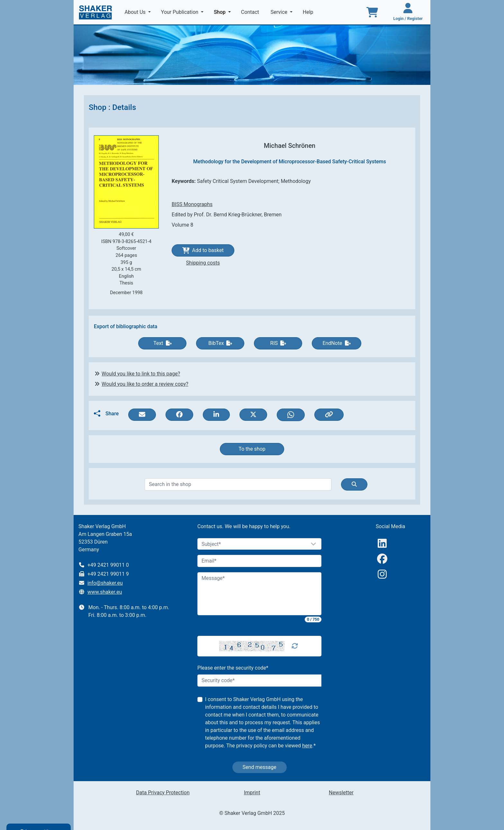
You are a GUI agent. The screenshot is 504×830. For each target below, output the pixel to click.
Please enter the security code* (233, 668)
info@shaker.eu (105, 583)
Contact (251, 12)
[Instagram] (382, 574)
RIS (278, 343)
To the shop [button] (252, 449)
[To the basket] (372, 12)
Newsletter (341, 793)
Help (309, 12)
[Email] (259, 561)
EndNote (336, 343)
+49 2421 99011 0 (108, 565)
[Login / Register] (408, 12)
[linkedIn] (382, 543)
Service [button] (280, 12)
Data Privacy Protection (163, 793)
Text (162, 343)
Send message (260, 767)
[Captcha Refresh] (295, 646)
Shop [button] (224, 12)
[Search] (238, 484)
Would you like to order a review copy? (145, 384)
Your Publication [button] (180, 12)
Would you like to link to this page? (141, 374)
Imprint (252, 793)
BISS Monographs (192, 204)
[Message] (259, 594)
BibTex (220, 343)
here (307, 746)
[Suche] (354, 484)
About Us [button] (136, 12)
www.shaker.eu (105, 592)
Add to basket (203, 250)
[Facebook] (382, 559)
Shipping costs (203, 263)
